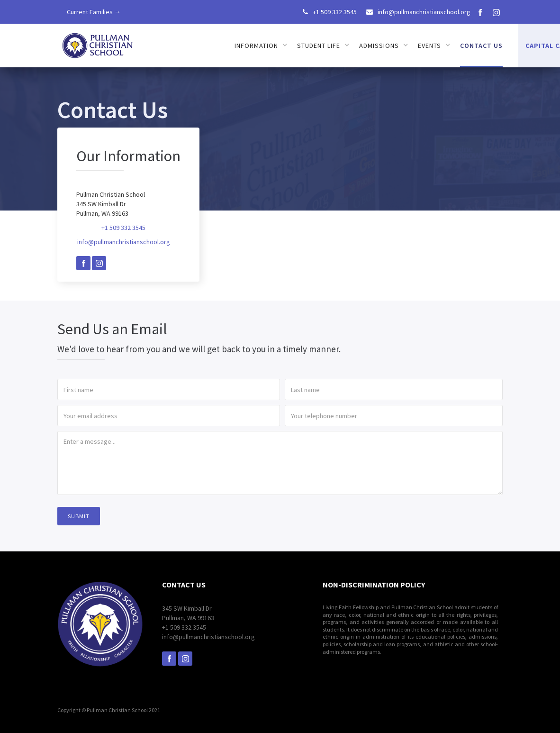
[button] (261, 46)
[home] (98, 42)
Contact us (481, 46)
